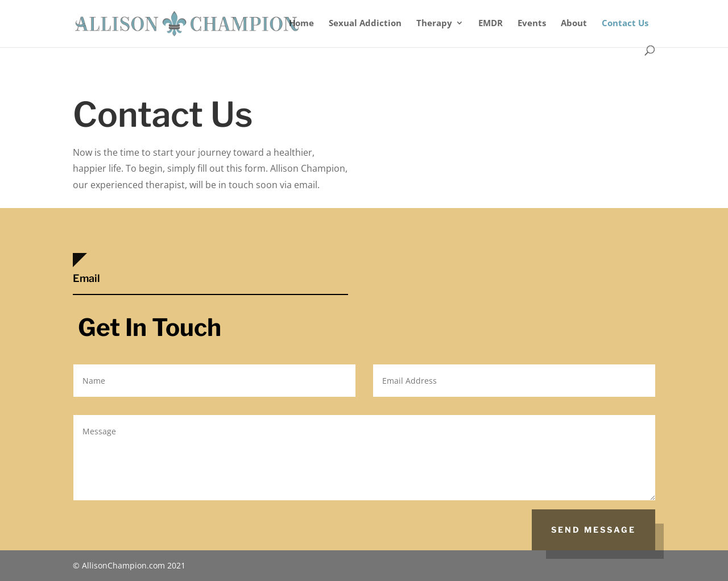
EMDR (491, 24)
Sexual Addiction (365, 24)
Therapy (434, 24)
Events (532, 24)
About (574, 24)
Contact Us (625, 24)
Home (301, 24)
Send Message (593, 530)
